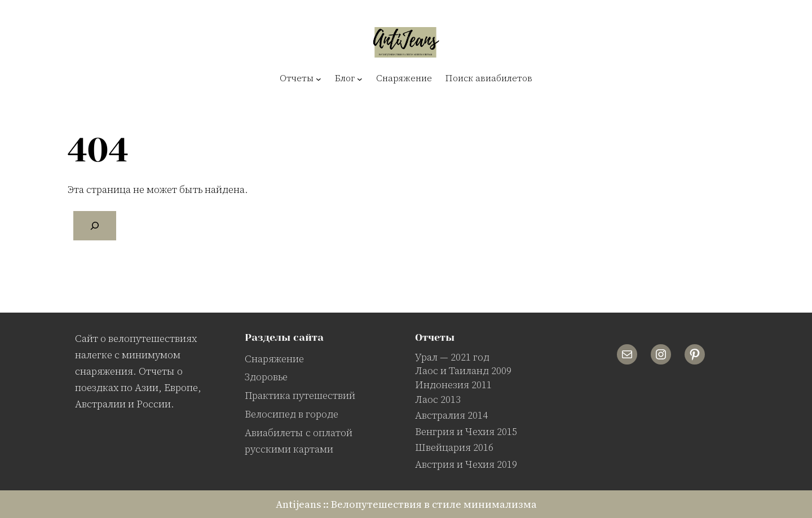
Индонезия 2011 (453, 385)
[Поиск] (95, 226)
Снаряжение (274, 359)
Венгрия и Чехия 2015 (466, 431)
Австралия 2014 (451, 415)
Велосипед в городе (292, 414)
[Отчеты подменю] (319, 78)
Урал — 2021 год (452, 357)
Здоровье (266, 377)
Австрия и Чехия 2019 (466, 464)
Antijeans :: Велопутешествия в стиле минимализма (406, 504)
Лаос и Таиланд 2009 (463, 370)
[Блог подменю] (360, 78)
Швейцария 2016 (454, 447)
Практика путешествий (300, 395)
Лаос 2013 (438, 399)
